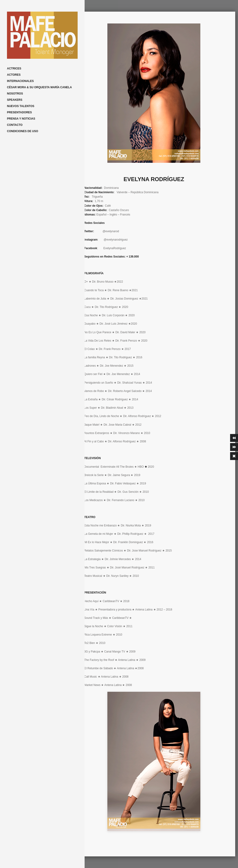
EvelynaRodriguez (115, 248)
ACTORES (14, 75)
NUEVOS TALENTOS (21, 106)
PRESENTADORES (19, 112)
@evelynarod (111, 231)
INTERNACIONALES (20, 81)
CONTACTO (15, 125)
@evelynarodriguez (116, 240)
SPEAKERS (15, 100)
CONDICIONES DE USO (23, 131)
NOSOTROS (15, 94)
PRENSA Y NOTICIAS (21, 119)
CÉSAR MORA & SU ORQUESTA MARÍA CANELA (39, 87)
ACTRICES (14, 69)
